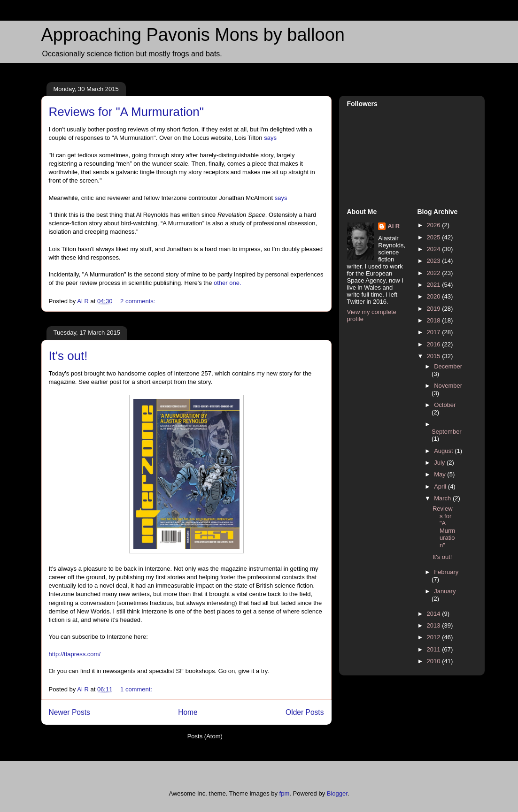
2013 (435, 625)
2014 (435, 614)
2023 (435, 261)
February (446, 572)
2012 (435, 637)
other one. (228, 283)
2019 (435, 309)
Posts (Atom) (205, 736)
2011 (435, 649)
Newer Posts (70, 712)
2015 (435, 356)
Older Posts (305, 712)
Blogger (337, 793)
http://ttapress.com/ (75, 654)
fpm (285, 793)
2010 (435, 661)
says (270, 138)
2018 (435, 320)
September (447, 432)
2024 (435, 249)
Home (188, 712)
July (440, 463)
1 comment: (137, 689)
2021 (435, 285)
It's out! (68, 356)
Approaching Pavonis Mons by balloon (193, 35)
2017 (435, 332)
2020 (435, 296)
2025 (435, 237)
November (448, 386)
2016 (435, 344)
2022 (435, 273)
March (443, 498)
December (448, 366)
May (441, 474)
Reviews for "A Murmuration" (127, 112)
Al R (394, 226)
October (445, 405)
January (445, 591)
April (441, 486)
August (444, 451)
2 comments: (139, 301)
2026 (435, 225)
